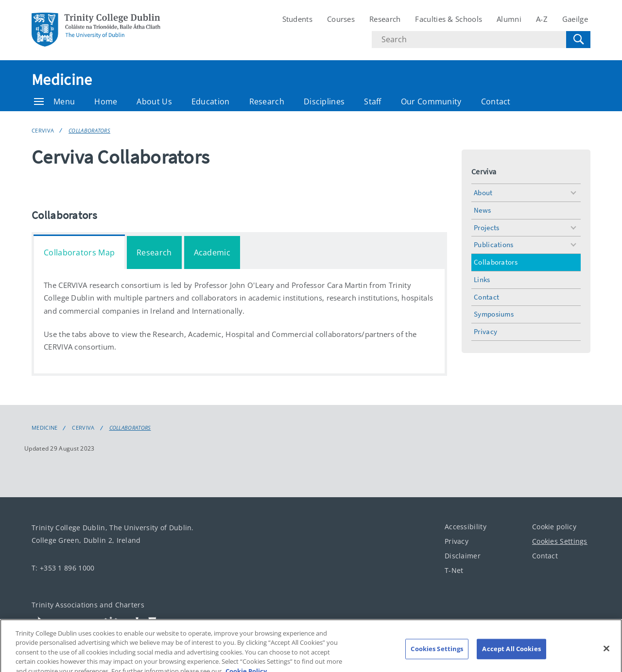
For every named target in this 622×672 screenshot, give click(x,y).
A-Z (542, 19)
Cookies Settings (560, 541)
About (483, 193)
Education (211, 101)
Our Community (431, 101)
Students (297, 19)
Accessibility (466, 527)
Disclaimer (463, 556)
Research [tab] (154, 252)
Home (106, 101)
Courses (341, 19)
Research (385, 19)
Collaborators (89, 130)
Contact (496, 101)
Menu (54, 101)
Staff (373, 101)
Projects (486, 227)
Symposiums (494, 314)
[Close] (606, 655)
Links (482, 279)
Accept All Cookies (511, 655)
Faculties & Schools (449, 19)
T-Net (454, 570)
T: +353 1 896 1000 (63, 568)
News (482, 210)
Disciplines (324, 101)
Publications (494, 244)
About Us (154, 101)
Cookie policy (554, 527)
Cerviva (43, 130)
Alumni (509, 19)
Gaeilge (575, 19)
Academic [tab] (212, 252)
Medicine (62, 80)
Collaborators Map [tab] (79, 252)
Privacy (485, 331)
